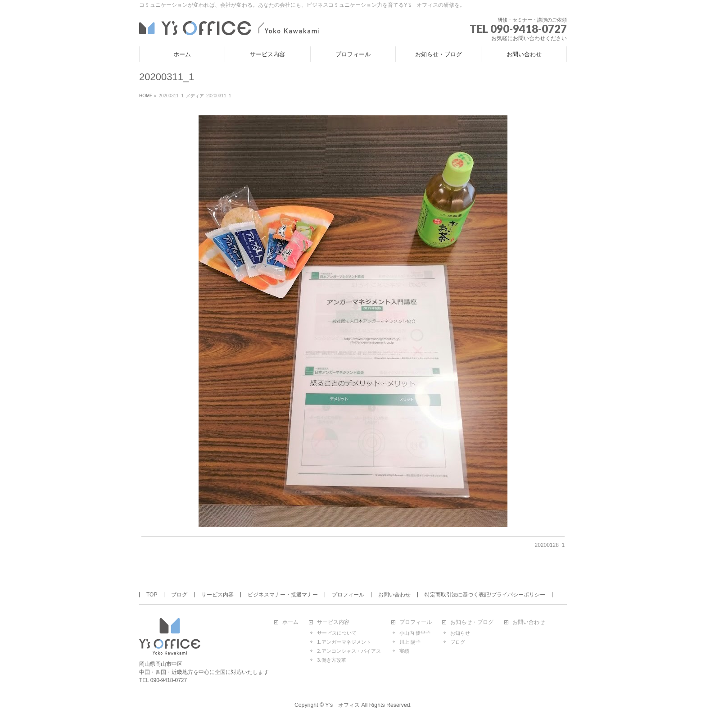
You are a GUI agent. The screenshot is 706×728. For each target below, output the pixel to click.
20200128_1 (550, 545)
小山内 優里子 (415, 633)
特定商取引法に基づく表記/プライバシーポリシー (485, 595)
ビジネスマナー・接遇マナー (283, 595)
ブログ (179, 595)
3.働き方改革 (331, 660)
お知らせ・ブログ (472, 622)
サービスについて (337, 633)
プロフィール (348, 595)
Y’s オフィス (342, 705)
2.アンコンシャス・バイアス (349, 651)
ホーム (290, 622)
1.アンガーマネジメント (344, 642)
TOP (152, 595)
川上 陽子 (410, 642)
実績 (404, 651)
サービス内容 (217, 595)
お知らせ (460, 633)
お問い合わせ (394, 595)
